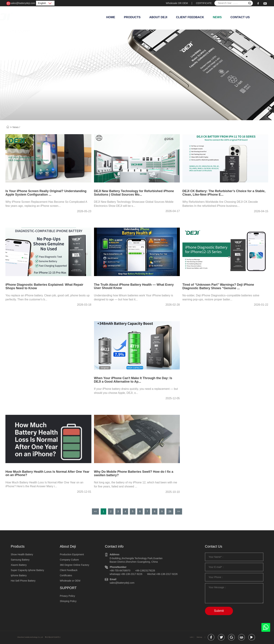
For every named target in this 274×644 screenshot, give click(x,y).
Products (132, 17)
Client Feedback (190, 17)
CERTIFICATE (204, 3)
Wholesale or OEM (70, 581)
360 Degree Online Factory (74, 565)
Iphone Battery (19, 575)
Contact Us (240, 17)
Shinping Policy (68, 601)
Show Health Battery (22, 554)
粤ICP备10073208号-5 (53, 637)
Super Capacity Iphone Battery (27, 570)
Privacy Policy (67, 596)
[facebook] (258, 3)
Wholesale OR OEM (177, 3)
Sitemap (199, 637)
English (45, 3)
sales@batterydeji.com (21, 3)
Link (191, 637)
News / (16, 127)
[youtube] (265, 3)
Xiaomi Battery (19, 565)
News (217, 17)
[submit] (250, 4)
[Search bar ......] (234, 3)
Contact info (114, 546)
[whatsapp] (266, 628)
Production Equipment (72, 554)
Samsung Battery (20, 560)
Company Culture (69, 560)
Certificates (66, 575)
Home (111, 17)
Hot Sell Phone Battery (23, 581)
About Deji (158, 17)
